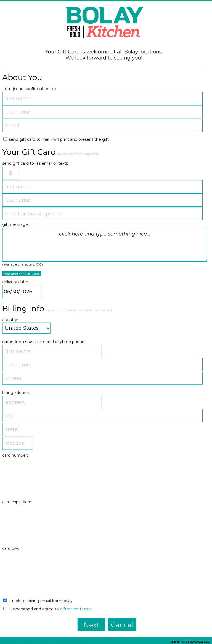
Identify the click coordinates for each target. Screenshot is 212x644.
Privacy (11, 642)
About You (22, 77)
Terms (45, 642)
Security (29, 642)
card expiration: (17, 502)
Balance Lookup (68, 642)
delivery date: (15, 282)
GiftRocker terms (76, 609)
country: (10, 320)
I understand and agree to (47, 609)
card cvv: (11, 548)
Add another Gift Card (22, 274)
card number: (15, 455)
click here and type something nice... (105, 245)
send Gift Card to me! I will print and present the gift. (56, 139)
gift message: (15, 224)
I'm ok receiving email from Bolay (38, 601)
